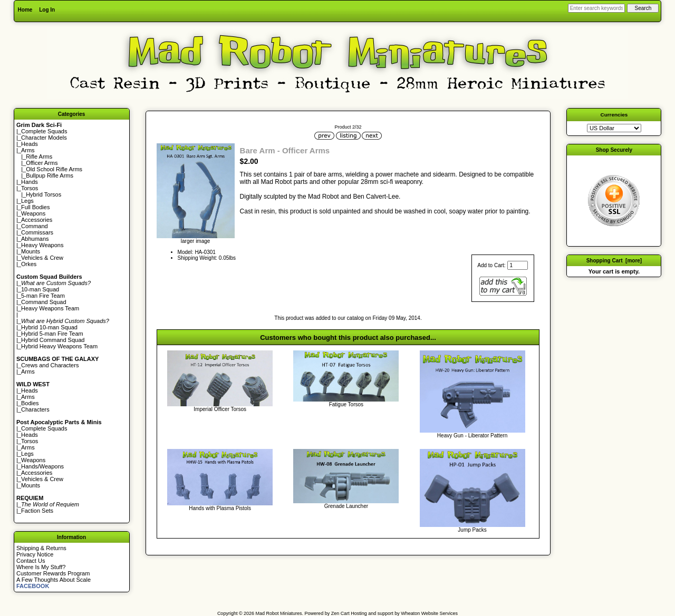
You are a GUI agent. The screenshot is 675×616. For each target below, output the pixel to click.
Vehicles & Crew (42, 258)
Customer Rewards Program (53, 573)
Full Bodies (35, 207)
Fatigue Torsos (346, 404)
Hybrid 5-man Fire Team (52, 334)
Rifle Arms (39, 157)
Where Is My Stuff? (41, 567)
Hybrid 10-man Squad (49, 327)
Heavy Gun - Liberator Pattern (472, 436)
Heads (30, 144)
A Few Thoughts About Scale (54, 580)
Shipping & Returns (41, 548)
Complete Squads (44, 131)
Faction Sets (37, 511)
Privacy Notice (35, 554)
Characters (35, 409)
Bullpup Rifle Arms (50, 175)
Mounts (31, 251)
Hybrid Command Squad (53, 340)
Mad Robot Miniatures (279, 613)
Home (25, 10)
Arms (28, 371)
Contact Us (31, 561)
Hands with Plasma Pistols (220, 508)
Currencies (614, 115)
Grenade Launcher (346, 506)
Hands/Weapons (42, 466)
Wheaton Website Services (429, 613)
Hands (30, 182)
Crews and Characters (50, 365)
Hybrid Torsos (44, 194)
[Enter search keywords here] (596, 8)
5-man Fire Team (43, 296)
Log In (47, 10)
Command (35, 226)
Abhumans (35, 239)
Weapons (33, 213)
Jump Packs (472, 530)
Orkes (29, 264)
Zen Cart (340, 613)
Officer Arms (42, 163)
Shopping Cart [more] (614, 261)
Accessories (37, 220)
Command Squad (44, 302)
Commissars (37, 232)
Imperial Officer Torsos (220, 409)
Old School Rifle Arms (54, 169)
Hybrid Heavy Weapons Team (59, 346)
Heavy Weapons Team (50, 308)
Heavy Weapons (42, 245)
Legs (27, 201)
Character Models (44, 138)
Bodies (30, 403)
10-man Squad (40, 289)
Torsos (30, 188)
